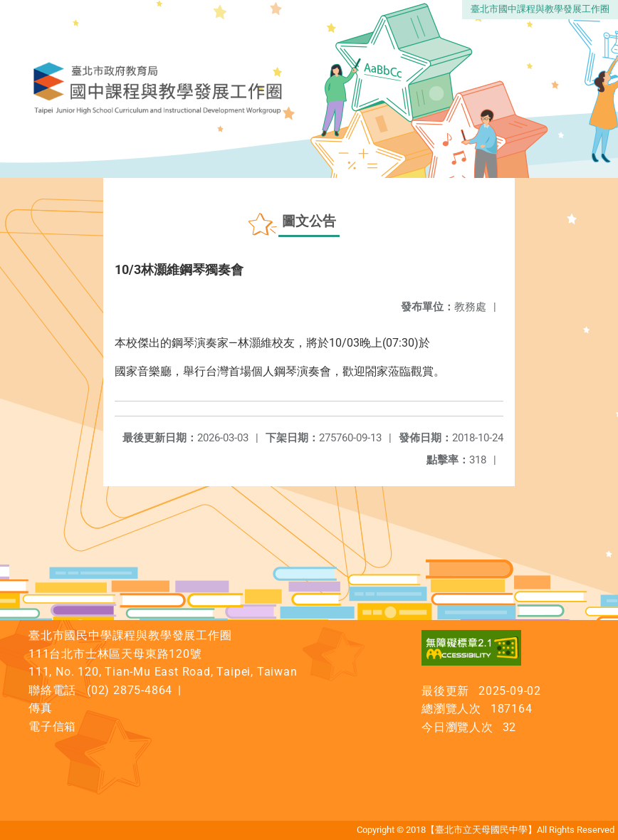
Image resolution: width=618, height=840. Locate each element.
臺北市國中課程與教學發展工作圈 (540, 9)
